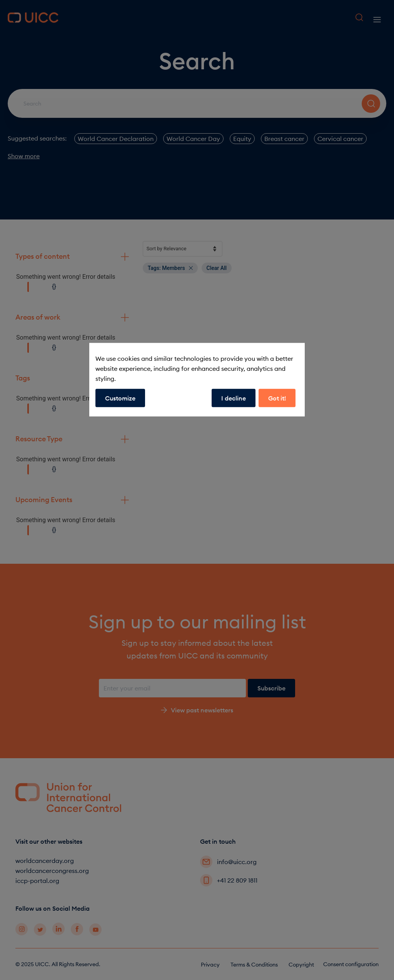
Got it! (277, 398)
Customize (120, 398)
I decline (234, 398)
